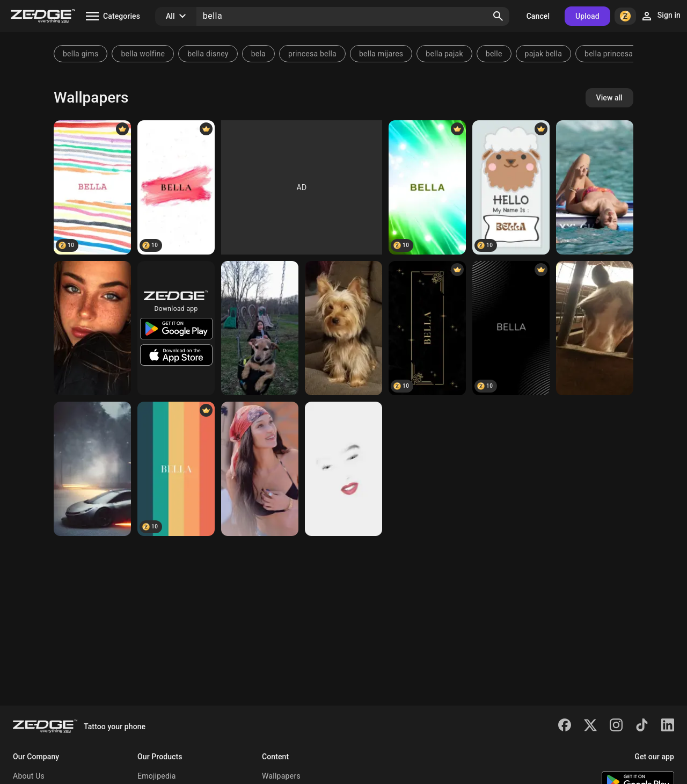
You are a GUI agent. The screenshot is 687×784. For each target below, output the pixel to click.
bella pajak (444, 54)
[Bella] (92, 328)
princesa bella (312, 54)
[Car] (92, 469)
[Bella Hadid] (595, 187)
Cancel (538, 16)
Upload (587, 16)
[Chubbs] (260, 328)
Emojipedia (157, 776)
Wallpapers (281, 776)
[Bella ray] (595, 328)
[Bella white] (343, 469)
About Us (29, 776)
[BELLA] (92, 187)
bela (258, 54)
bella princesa (609, 54)
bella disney (208, 54)
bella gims (81, 54)
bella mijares (381, 54)
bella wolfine (143, 54)
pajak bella (543, 54)
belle (494, 54)
